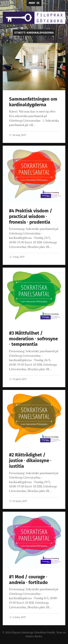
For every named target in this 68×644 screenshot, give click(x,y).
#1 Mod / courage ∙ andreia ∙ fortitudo (28, 580)
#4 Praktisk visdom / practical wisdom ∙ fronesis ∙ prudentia (31, 216)
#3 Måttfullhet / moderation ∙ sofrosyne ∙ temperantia (33, 339)
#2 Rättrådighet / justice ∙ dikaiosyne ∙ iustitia (30, 460)
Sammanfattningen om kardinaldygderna (33, 102)
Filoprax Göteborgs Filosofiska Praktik (33, 633)
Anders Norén (34, 636)
